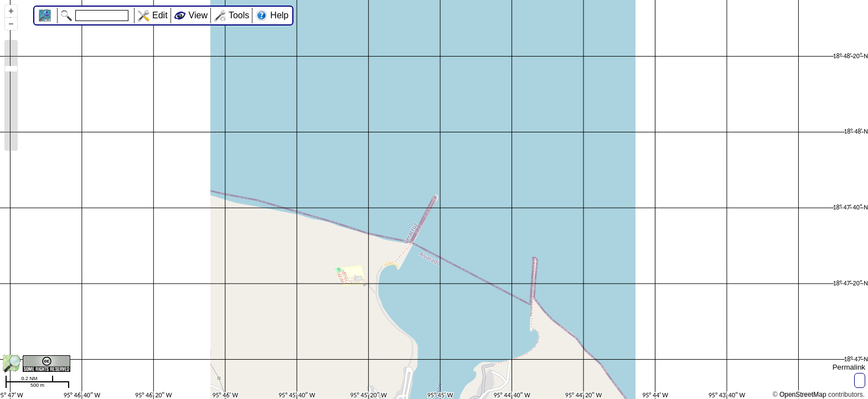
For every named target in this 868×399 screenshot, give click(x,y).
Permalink (849, 367)
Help (279, 15)
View (198, 15)
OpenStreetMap (803, 395)
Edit (160, 15)
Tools (239, 15)
